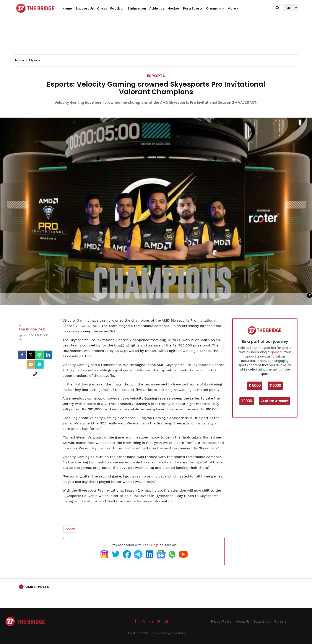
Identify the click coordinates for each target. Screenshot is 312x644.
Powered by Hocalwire (169, 633)
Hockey (174, 8)
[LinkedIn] (48, 355)
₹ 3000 (275, 386)
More (233, 8)
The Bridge (151, 545)
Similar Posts (37, 587)
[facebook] (22, 355)
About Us (243, 621)
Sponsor (276, 352)
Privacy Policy (221, 621)
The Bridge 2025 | (140, 633)
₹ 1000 (247, 401)
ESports (156, 76)
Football (117, 8)
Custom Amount (275, 401)
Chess (102, 8)
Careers (280, 621)
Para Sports (193, 8)
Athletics (157, 8)
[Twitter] (31, 355)
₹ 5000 (255, 386)
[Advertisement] (156, 41)
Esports (70, 529)
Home (67, 8)
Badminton (137, 8)
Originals (215, 8)
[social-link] (35, 374)
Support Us (85, 8)
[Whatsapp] (39, 355)
